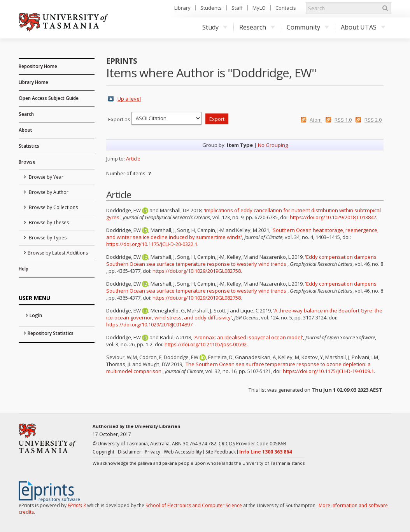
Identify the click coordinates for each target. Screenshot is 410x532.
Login (36, 315)
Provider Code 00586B (252, 444)
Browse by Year (46, 177)
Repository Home (38, 66)
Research (257, 27)
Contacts (286, 8)
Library (182, 8)
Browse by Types (47, 238)
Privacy (152, 452)
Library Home (33, 82)
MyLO (259, 8)
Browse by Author (48, 192)
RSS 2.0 (373, 120)
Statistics (29, 146)
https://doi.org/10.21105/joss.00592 (206, 344)
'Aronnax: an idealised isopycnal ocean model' (248, 337)
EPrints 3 (77, 505)
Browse (27, 162)
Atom (316, 120)
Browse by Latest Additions (58, 253)
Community (308, 27)
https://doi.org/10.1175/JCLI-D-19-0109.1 (328, 371)
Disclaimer (130, 452)
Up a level (129, 99)
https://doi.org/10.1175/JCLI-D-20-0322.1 (152, 244)
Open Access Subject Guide (49, 98)
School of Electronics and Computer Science (194, 505)
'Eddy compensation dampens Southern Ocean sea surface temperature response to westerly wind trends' (241, 260)
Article (133, 159)
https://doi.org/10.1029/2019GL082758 (197, 271)
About (25, 130)
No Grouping (273, 145)
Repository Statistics (51, 333)
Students (211, 8)
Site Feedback (221, 452)
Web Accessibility (183, 452)
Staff (237, 8)
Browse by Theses (48, 222)
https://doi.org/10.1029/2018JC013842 (333, 217)
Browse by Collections (53, 207)
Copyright (103, 452)
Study (215, 27)
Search (26, 114)
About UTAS (363, 27)
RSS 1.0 (343, 120)
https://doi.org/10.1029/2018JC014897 (149, 324)
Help (24, 269)
